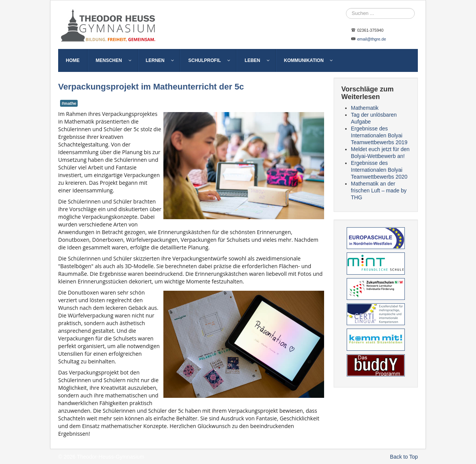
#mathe (69, 103)
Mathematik (365, 108)
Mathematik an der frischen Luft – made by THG (379, 190)
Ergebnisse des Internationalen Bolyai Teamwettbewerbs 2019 (379, 135)
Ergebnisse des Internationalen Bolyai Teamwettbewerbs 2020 (379, 170)
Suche (346, 8)
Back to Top (404, 457)
